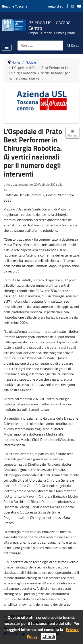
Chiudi (49, 636)
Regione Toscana (14, 6)
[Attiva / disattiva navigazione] (7, 47)
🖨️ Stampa (73, 133)
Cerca (73, 45)
